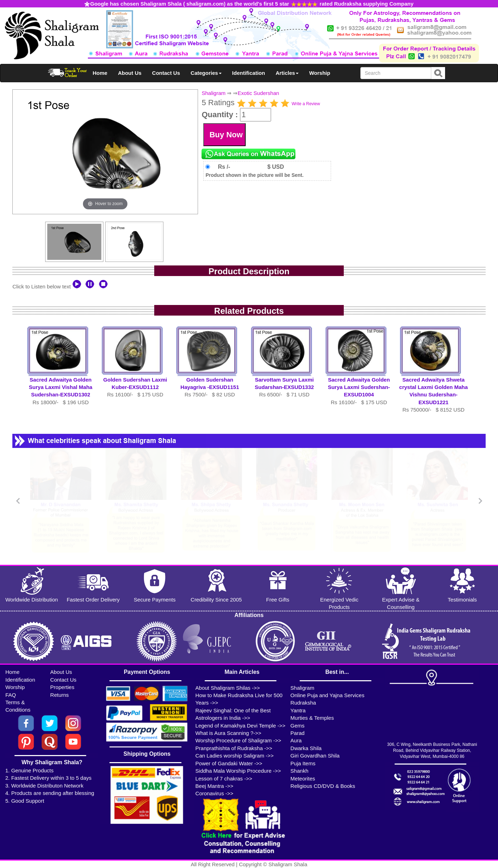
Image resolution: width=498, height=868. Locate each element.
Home (100, 73)
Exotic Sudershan (258, 93)
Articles (287, 73)
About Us (130, 73)
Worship (320, 73)
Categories (206, 73)
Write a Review (306, 104)
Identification (249, 73)
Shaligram (214, 93)
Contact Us (166, 73)
